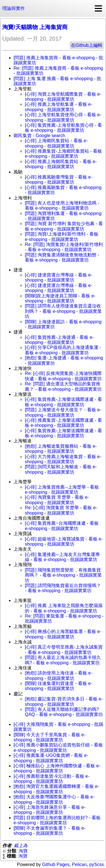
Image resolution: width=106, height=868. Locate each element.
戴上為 (21, 846)
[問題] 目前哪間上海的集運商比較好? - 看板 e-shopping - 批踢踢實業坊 (57, 820)
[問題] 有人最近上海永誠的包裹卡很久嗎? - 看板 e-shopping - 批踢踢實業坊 (63, 660)
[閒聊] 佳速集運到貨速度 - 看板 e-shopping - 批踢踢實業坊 (59, 686)
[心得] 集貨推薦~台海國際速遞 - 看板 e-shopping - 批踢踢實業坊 (62, 526)
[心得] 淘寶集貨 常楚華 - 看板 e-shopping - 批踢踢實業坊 (57, 500)
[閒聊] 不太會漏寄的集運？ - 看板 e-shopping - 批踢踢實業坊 (49, 831)
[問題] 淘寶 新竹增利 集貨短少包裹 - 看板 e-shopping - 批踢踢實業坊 (64, 226)
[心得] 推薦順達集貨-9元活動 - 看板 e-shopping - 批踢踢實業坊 (51, 779)
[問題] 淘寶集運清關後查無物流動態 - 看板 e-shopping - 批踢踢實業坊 (62, 257)
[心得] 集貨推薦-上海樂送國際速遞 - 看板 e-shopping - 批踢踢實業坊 (63, 402)
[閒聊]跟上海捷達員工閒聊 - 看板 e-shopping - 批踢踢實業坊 (60, 298)
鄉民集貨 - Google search (39, 136)
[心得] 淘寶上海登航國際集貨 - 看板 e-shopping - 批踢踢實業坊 (63, 97)
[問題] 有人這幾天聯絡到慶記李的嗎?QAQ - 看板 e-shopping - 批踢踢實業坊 (64, 712)
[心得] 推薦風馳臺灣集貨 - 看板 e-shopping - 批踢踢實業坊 (59, 180)
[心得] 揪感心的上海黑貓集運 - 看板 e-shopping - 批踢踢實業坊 (63, 634)
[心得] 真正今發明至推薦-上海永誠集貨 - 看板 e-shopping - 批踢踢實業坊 (64, 650)
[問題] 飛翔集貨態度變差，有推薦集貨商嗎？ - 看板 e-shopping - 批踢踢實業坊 (63, 575)
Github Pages (56, 864)
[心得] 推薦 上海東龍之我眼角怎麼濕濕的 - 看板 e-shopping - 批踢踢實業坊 (64, 608)
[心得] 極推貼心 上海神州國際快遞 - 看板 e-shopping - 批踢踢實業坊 (57, 768)
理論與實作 (14, 8)
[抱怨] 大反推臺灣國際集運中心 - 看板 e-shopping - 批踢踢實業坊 (54, 799)
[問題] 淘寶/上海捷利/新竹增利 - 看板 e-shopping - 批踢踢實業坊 (62, 237)
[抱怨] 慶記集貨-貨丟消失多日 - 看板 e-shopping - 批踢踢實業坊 (64, 701)
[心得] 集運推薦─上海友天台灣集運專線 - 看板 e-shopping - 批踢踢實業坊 (62, 557)
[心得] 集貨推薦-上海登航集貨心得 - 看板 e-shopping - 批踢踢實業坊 (63, 128)
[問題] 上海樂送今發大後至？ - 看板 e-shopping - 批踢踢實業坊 (63, 412)
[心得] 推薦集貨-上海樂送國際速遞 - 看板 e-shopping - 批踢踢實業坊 (63, 423)
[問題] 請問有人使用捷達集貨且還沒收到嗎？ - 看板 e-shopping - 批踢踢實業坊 (63, 311)
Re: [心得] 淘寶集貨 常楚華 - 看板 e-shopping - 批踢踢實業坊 (61, 510)
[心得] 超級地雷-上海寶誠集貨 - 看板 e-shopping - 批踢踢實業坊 (64, 541)
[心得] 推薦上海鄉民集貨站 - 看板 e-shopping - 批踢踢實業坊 (61, 164)
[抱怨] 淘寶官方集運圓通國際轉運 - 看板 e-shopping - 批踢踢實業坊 (56, 789)
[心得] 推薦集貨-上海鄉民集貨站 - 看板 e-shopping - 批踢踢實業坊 (63, 154)
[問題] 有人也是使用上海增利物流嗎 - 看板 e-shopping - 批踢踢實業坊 (62, 206)
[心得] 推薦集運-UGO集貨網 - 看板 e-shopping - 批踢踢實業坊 (51, 758)
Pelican (79, 864)
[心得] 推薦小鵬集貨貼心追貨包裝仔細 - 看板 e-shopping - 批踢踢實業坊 (58, 747)
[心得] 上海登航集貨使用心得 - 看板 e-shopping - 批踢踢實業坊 (63, 117)
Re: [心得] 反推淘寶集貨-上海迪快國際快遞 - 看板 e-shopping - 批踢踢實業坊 (63, 376)
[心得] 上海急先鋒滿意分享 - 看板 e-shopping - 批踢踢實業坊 (49, 810)
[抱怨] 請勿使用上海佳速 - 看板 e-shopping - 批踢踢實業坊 (59, 675)
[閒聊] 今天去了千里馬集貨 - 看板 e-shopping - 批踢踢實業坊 (49, 737)
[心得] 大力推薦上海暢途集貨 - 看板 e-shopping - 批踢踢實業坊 (63, 459)
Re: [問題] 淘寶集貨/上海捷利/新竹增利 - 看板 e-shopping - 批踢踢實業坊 (64, 247)
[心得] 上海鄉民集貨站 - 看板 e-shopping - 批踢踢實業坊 (56, 143)
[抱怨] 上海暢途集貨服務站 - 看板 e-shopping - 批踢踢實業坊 (61, 449)
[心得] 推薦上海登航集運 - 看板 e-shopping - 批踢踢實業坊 (59, 107)
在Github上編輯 (87, 45)
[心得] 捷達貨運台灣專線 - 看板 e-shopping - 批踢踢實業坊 (59, 277)
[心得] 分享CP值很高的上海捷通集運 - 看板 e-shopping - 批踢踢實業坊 (63, 350)
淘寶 (23, 851)
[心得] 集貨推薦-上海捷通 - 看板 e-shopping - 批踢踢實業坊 (59, 340)
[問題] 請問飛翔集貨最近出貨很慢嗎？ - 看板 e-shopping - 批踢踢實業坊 (63, 588)
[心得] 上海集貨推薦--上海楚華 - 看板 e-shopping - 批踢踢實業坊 (62, 490)
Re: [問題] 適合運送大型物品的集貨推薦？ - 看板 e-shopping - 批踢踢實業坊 (63, 386)
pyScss (97, 864)
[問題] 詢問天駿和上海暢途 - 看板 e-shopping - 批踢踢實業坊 (61, 469)
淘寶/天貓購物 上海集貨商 (35, 27)
